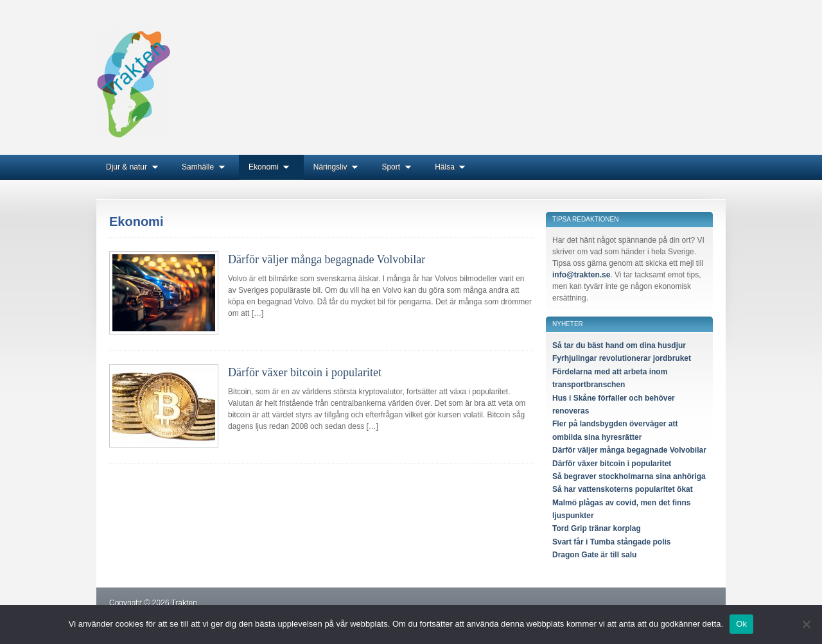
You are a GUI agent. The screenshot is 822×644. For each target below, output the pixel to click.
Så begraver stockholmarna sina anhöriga (629, 476)
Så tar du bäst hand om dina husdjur (619, 345)
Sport (398, 167)
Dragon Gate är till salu (594, 555)
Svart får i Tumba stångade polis (612, 542)
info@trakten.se (581, 275)
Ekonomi (271, 167)
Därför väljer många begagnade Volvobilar (327, 259)
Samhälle (205, 167)
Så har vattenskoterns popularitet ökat (623, 489)
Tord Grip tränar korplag (597, 528)
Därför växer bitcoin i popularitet (305, 372)
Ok (741, 624)
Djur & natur (134, 167)
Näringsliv (338, 167)
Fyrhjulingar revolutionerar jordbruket (622, 358)
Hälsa (452, 167)
